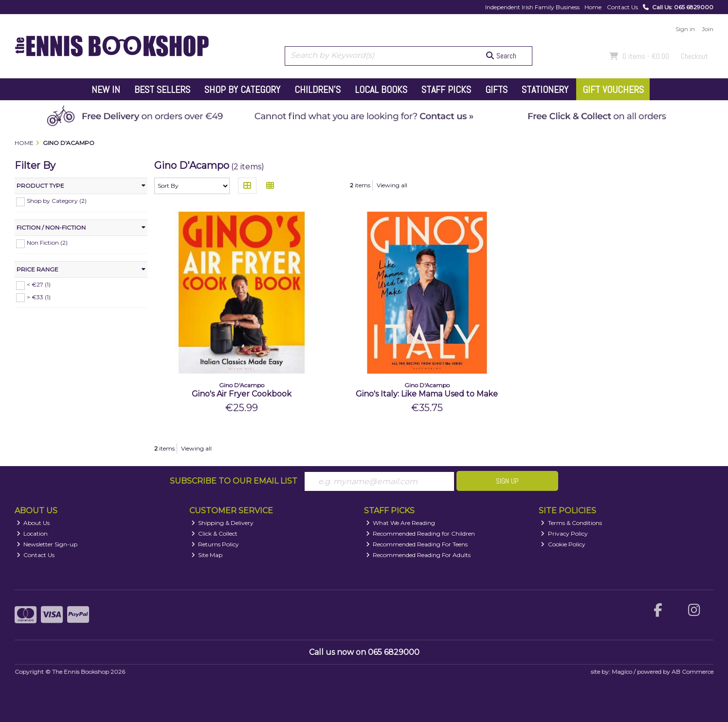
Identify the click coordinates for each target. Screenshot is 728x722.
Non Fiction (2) (47, 243)
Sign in (685, 29)
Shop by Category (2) (57, 201)
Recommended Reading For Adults (419, 555)
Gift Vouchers (613, 90)
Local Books (381, 90)
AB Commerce (692, 672)
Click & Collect (215, 533)
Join (708, 29)
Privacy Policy (564, 533)
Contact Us (622, 7)
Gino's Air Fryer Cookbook (242, 394)
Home (593, 7)
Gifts (496, 90)
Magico (622, 672)
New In (106, 90)
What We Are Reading (401, 523)
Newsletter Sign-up (47, 544)
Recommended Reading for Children (421, 533)
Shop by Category (242, 90)
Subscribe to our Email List (234, 481)
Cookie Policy (563, 544)
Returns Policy (215, 544)
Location (32, 533)
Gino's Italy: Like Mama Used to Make (427, 394)
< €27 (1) (39, 284)
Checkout (694, 56)
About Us (33, 523)
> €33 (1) (39, 297)
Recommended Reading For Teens (417, 544)
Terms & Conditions (571, 523)
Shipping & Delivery (223, 523)
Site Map (207, 555)
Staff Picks (446, 90)
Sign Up (507, 481)
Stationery (545, 90)
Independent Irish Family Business (532, 7)
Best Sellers (162, 90)
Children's (318, 90)
